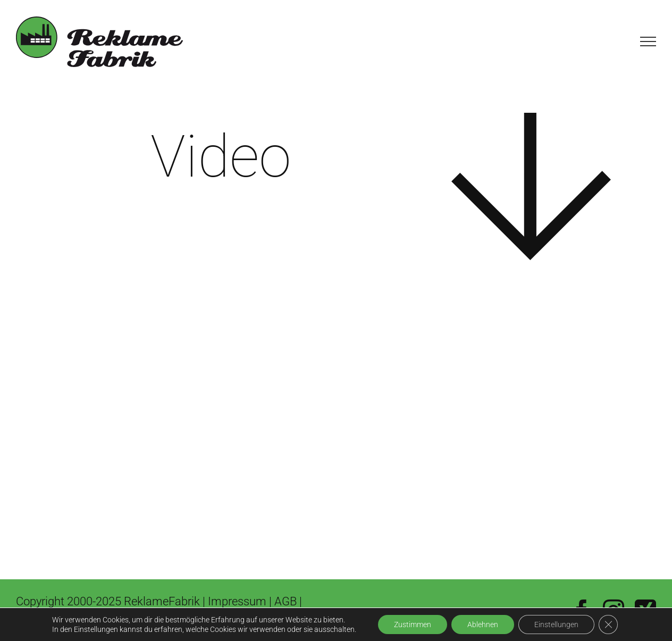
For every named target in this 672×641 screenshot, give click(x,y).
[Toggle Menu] (648, 41)
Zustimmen (413, 625)
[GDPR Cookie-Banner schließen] (608, 625)
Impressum (237, 601)
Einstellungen (556, 625)
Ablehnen (483, 625)
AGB (287, 601)
